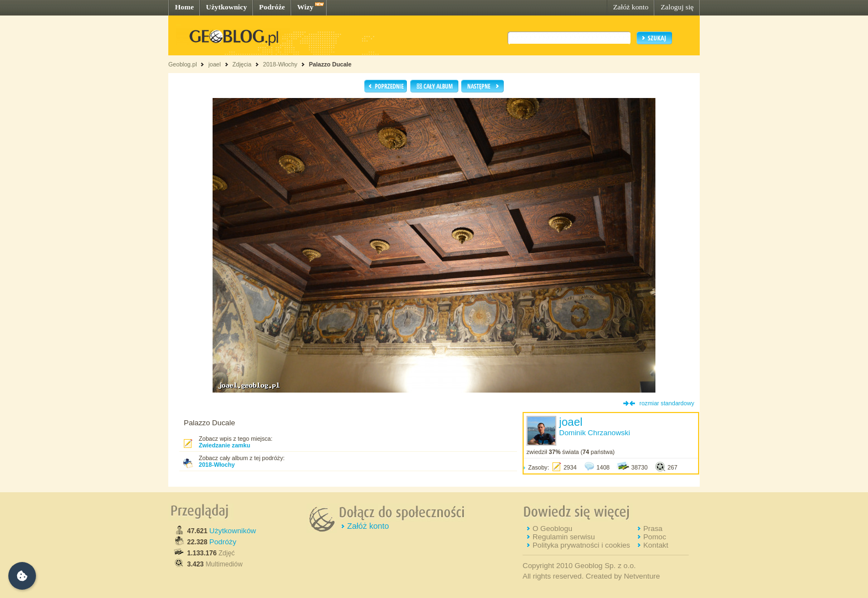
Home (184, 7)
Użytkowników (232, 531)
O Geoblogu (552, 529)
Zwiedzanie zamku (224, 445)
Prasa (653, 529)
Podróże (272, 7)
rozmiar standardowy (667, 403)
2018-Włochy (280, 64)
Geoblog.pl (183, 64)
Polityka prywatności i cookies (581, 545)
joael (215, 64)
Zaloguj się (677, 7)
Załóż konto (631, 7)
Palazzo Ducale (330, 64)
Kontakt (656, 545)
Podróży (223, 542)
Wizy (305, 7)
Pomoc (655, 537)
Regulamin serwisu (564, 537)
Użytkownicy (226, 7)
